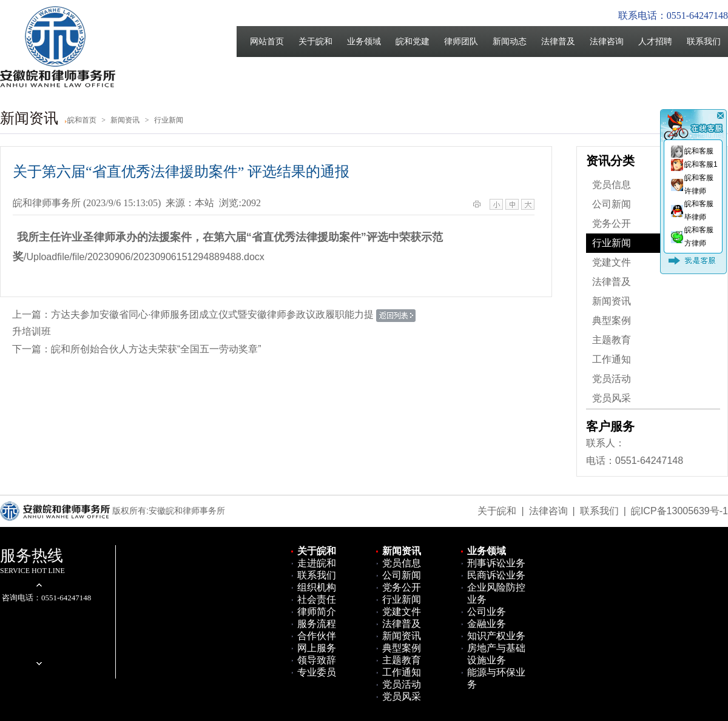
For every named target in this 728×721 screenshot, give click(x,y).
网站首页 (267, 42)
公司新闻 (612, 204)
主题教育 (612, 340)
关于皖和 (315, 42)
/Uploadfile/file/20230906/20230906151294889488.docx (144, 257)
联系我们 (704, 42)
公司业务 (487, 612)
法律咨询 (607, 42)
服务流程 (317, 624)
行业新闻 (612, 243)
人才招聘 (655, 42)
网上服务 (317, 648)
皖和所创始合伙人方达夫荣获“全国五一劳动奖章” (156, 349)
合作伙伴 (317, 636)
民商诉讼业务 (496, 575)
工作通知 (612, 359)
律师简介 (317, 612)
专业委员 (317, 672)
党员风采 (612, 398)
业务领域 (364, 42)
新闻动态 (510, 42)
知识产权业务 (496, 636)
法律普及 (558, 42)
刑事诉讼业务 (496, 563)
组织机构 (317, 587)
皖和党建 (413, 42)
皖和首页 (82, 120)
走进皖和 (317, 563)
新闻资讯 (612, 301)
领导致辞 (317, 660)
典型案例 (612, 320)
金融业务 (487, 624)
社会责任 (317, 599)
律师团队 (461, 42)
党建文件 (612, 262)
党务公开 (612, 223)
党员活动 (612, 379)
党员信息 (612, 185)
